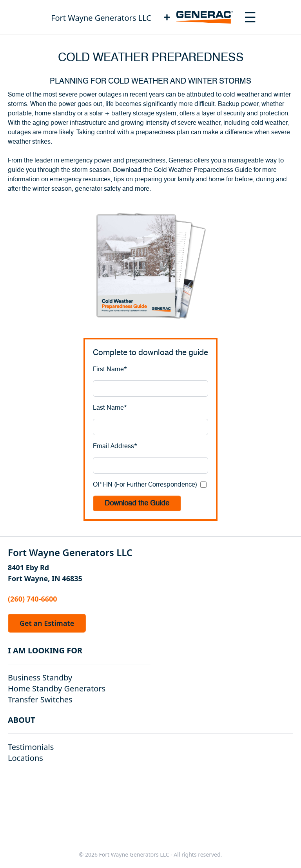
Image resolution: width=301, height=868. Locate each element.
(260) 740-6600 (33, 599)
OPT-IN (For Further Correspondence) (145, 485)
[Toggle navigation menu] (250, 17)
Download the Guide (137, 503)
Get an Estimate (47, 623)
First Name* (110, 369)
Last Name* (110, 408)
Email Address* (115, 446)
